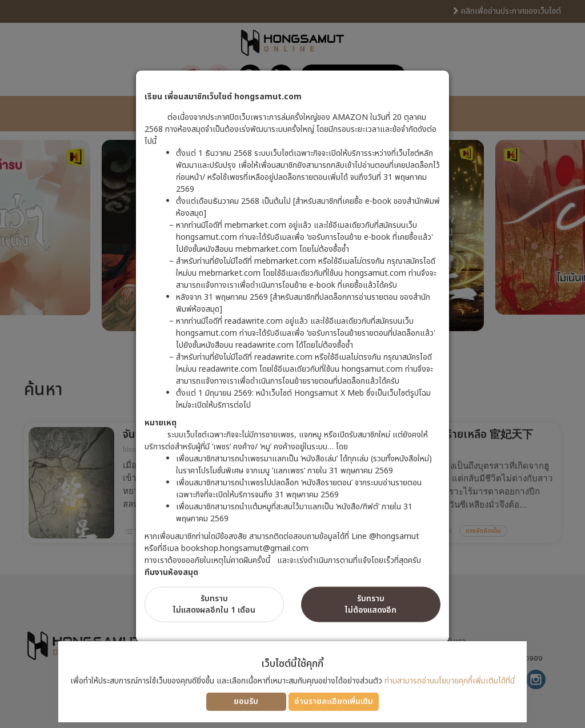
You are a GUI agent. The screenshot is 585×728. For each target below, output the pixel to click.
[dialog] (292, 364)
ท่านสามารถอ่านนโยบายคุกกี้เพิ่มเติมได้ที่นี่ (450, 681)
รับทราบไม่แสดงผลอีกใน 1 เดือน (214, 604)
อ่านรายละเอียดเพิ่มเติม (334, 701)
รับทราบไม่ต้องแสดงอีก (371, 604)
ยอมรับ (246, 701)
